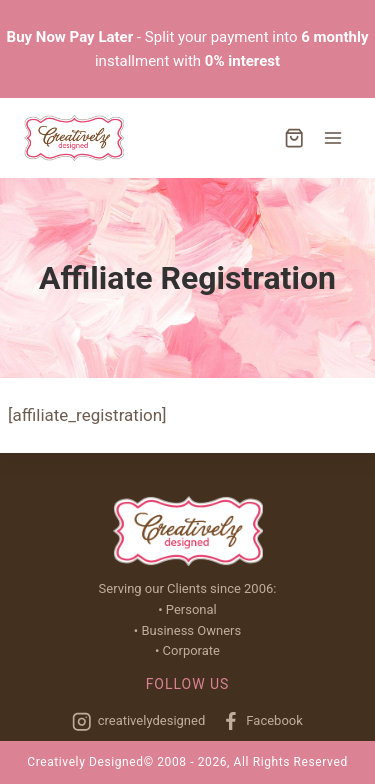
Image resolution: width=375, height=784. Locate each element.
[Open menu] (332, 137)
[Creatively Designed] (74, 138)
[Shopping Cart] (294, 138)
